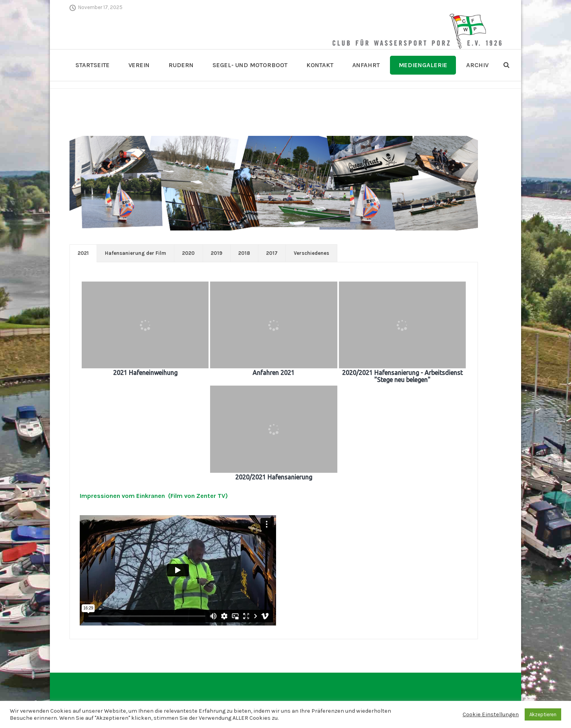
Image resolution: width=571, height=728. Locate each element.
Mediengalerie (423, 65)
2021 (83, 253)
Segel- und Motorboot (250, 65)
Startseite (92, 65)
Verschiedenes (311, 253)
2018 (244, 253)
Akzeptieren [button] (543, 714)
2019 (217, 253)
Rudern (181, 65)
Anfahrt (366, 65)
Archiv (477, 65)
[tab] (83, 253)
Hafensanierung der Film (135, 253)
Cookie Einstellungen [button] (491, 714)
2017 (272, 253)
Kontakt (320, 65)
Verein (139, 65)
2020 (189, 253)
